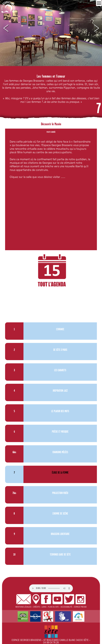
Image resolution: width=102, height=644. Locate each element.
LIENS (44, 607)
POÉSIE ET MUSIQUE (60, 432)
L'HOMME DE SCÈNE (60, 514)
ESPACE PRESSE (80, 607)
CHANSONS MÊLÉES (60, 452)
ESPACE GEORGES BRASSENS (26, 640)
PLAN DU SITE (53, 607)
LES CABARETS (60, 370)
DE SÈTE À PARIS (60, 350)
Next (96, 28)
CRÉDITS (36, 607)
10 (14, 555)
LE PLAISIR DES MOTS (60, 411)
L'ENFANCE (60, 329)
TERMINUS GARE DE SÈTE (60, 555)
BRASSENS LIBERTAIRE (60, 534)
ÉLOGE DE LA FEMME (60, 473)
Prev (6, 28)
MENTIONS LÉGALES (23, 607)
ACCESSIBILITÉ (66, 607)
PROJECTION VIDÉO (60, 493)
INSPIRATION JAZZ (60, 391)
